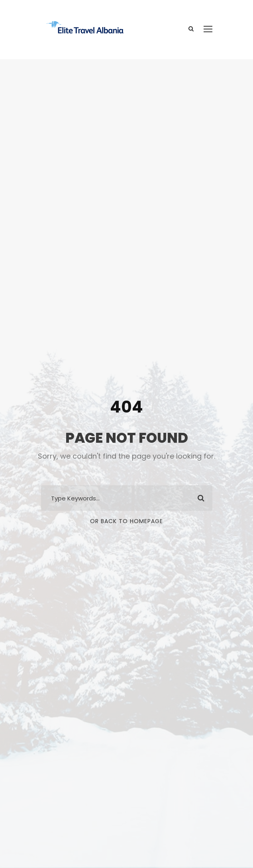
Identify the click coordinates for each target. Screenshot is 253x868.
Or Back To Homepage (126, 521)
